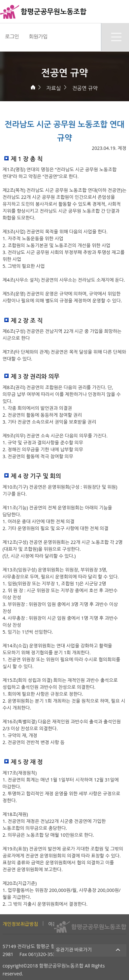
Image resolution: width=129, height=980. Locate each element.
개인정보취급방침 (20, 924)
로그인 (12, 36)
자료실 (53, 88)
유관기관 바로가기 (90, 950)
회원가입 (38, 36)
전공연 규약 (85, 88)
